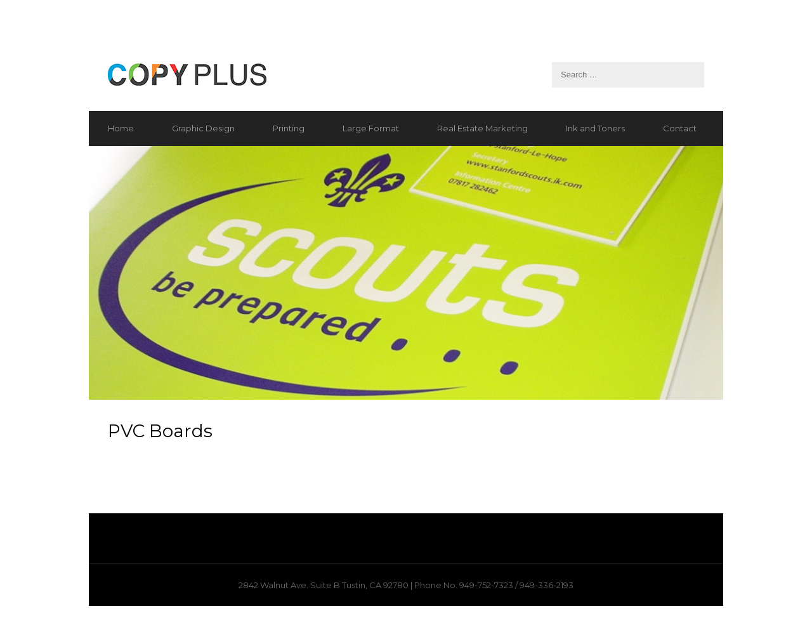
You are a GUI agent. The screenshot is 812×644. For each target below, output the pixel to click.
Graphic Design (203, 128)
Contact (680, 128)
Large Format (371, 128)
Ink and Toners (595, 128)
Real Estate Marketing (482, 128)
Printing (289, 128)
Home (121, 128)
